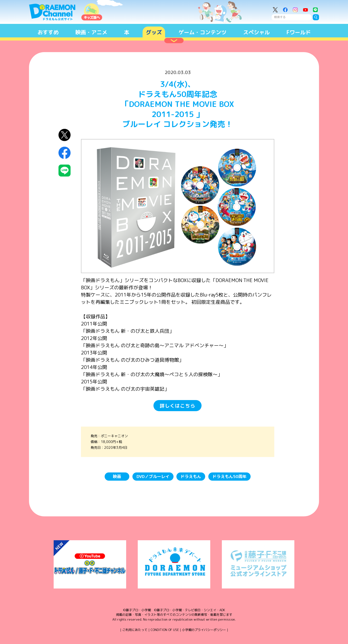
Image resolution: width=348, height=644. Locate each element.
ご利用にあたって (135, 630)
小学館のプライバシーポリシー (204, 630)
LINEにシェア (65, 171)
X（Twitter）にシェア (65, 135)
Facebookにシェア (65, 153)
